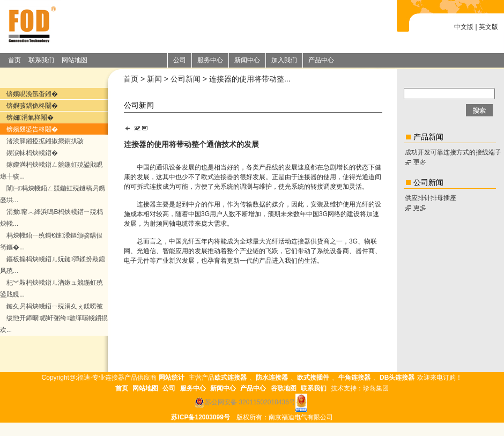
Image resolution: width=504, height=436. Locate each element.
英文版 (488, 27)
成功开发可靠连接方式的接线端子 (453, 152)
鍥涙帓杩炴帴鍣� (32, 153)
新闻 (154, 79)
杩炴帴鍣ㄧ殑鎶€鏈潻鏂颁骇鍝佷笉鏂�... (51, 241)
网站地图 (75, 60)
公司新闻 (186, 79)
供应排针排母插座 (431, 198)
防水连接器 (272, 378)
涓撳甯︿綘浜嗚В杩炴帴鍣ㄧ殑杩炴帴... (51, 218)
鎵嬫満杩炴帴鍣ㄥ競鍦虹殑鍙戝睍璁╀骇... (51, 171)
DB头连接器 (397, 378)
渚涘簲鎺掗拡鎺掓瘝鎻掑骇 (45, 141)
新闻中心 (223, 388)
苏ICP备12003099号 (200, 417)
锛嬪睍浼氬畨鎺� (32, 94)
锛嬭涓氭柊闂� (30, 117)
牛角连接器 (354, 378)
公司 (169, 388)
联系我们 (41, 60)
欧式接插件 (313, 378)
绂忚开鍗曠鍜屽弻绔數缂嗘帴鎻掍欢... (54, 324)
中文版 (464, 27)
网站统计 (172, 378)
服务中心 (193, 388)
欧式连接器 (217, 177)
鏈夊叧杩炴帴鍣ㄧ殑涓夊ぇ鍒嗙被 (55, 306)
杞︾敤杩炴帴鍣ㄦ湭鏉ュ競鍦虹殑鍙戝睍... (51, 289)
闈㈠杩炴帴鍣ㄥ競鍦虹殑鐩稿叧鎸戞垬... (53, 194)
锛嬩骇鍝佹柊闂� (32, 106)
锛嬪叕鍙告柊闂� (32, 129)
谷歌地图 (284, 388)
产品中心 (253, 388)
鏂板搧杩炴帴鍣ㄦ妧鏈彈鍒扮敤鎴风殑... (53, 265)
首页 (14, 60)
